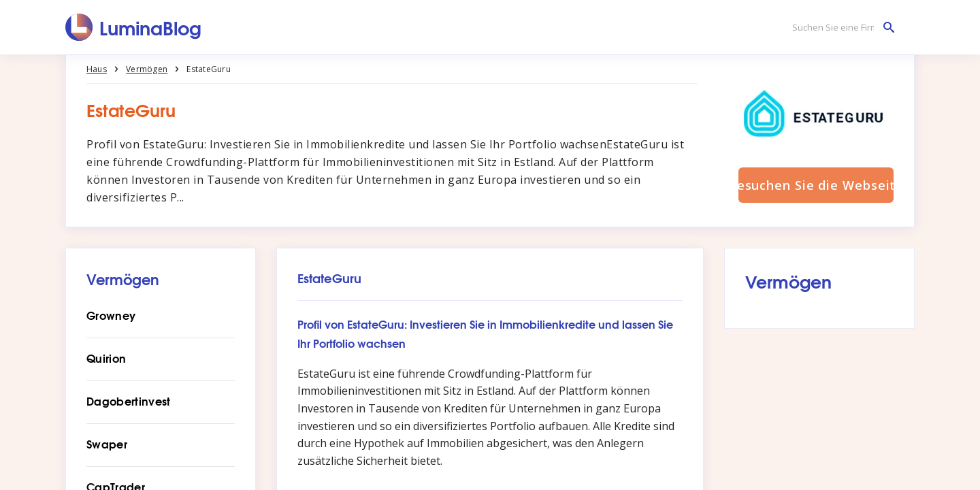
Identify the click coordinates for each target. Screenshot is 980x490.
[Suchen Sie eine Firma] (840, 28)
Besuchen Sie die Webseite (816, 185)
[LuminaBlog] (134, 27)
